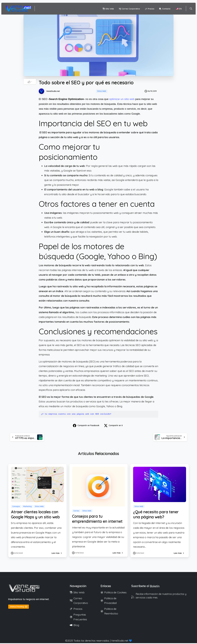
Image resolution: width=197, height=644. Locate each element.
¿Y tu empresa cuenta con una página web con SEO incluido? (76, 414)
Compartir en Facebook (86, 426)
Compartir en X (113, 426)
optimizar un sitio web (122, 99)
